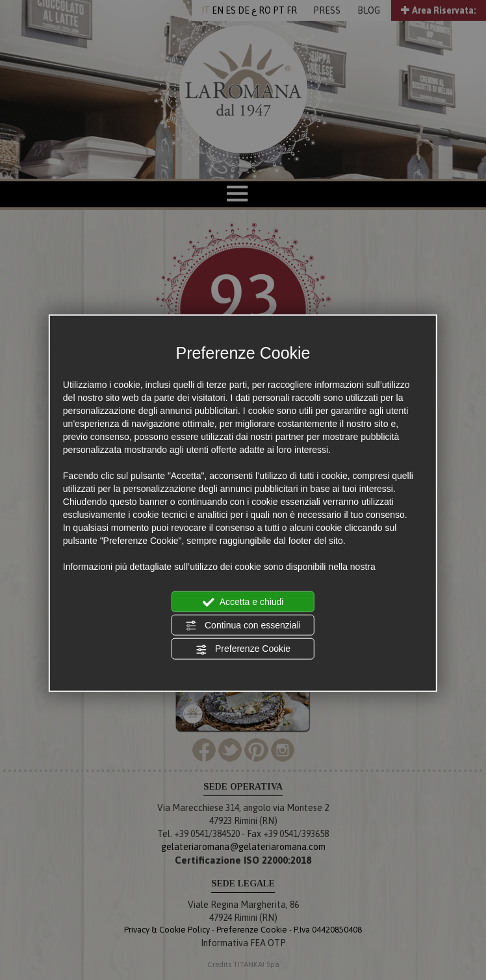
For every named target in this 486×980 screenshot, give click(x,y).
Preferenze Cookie (243, 649)
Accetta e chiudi (243, 602)
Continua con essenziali (243, 626)
